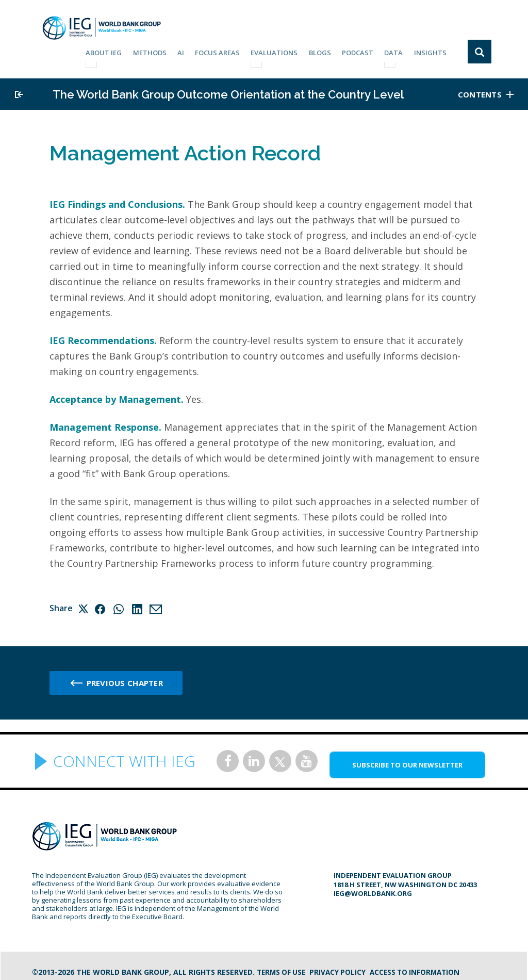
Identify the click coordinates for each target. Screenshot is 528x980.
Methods (163, 51)
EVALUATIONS (283, 51)
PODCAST (363, 51)
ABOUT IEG (119, 51)
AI (193, 51)
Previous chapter (125, 678)
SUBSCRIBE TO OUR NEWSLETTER (407, 760)
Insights (432, 51)
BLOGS (327, 51)
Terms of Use (283, 967)
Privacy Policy (341, 967)
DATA (397, 51)
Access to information (421, 967)
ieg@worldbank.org (373, 888)
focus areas (228, 51)
